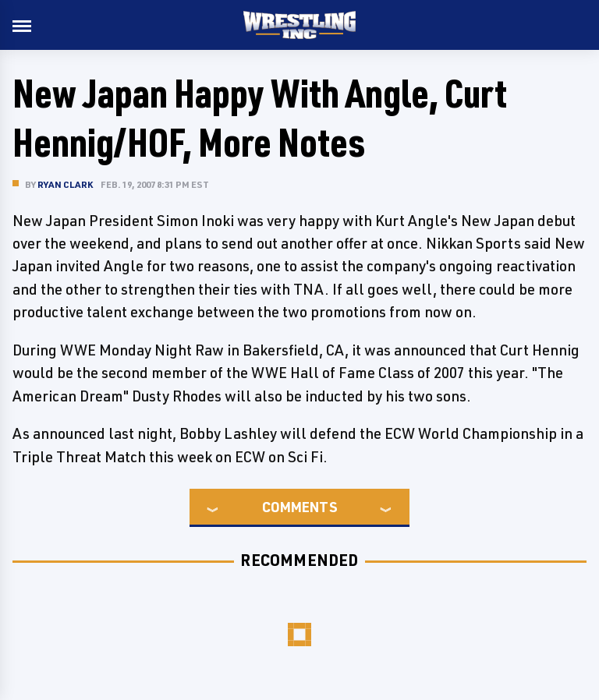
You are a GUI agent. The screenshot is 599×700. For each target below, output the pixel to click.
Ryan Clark (65, 184)
